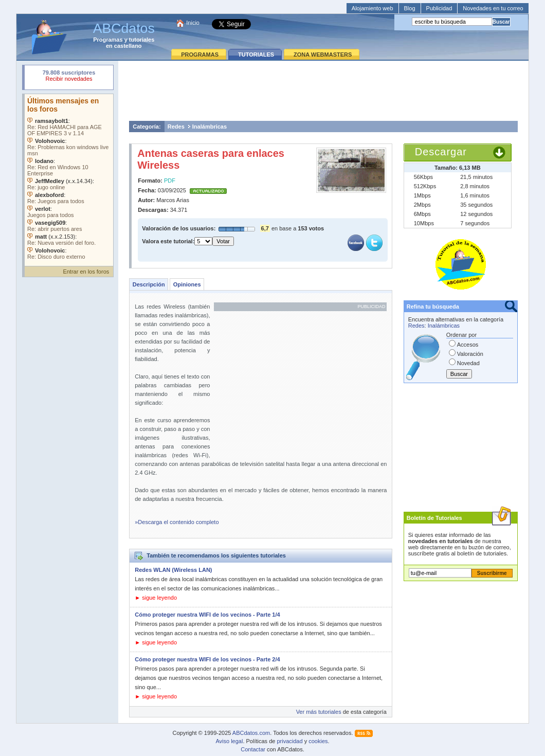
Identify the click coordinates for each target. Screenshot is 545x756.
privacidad (289, 741)
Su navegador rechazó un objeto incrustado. (69, 77)
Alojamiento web (373, 8)
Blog (410, 8)
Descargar (441, 152)
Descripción (149, 284)
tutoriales (142, 40)
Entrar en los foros (86, 272)
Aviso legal (229, 741)
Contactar (253, 749)
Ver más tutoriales (319, 712)
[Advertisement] (323, 91)
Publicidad (439, 8)
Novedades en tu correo (493, 8)
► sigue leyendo (156, 598)
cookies (318, 741)
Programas (108, 40)
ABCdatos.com (251, 733)
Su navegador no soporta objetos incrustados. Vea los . (69, 177)
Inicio (193, 23)
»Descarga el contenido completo (177, 522)
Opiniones (187, 284)
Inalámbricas (210, 127)
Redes (176, 127)
